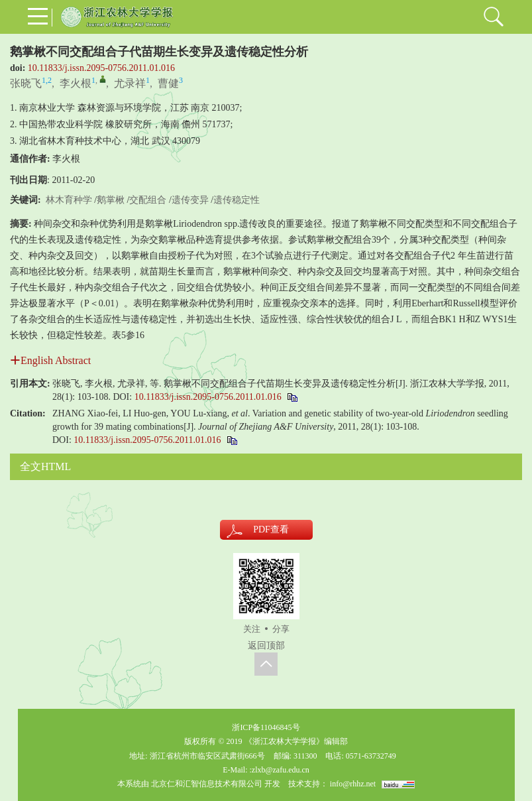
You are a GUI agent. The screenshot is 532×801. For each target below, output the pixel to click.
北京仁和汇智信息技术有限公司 (207, 784)
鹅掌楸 (111, 200)
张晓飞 (26, 83)
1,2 (47, 80)
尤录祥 (130, 83)
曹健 (168, 83)
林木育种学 (69, 200)
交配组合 (148, 200)
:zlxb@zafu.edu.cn (279, 770)
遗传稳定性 (237, 200)
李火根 (76, 83)
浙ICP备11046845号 (266, 727)
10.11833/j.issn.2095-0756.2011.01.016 (101, 68)
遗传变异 (190, 200)
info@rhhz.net (353, 784)
